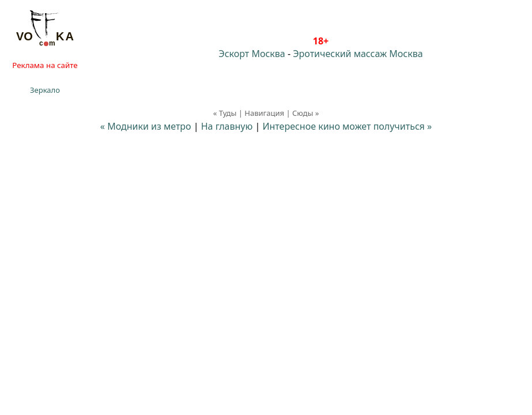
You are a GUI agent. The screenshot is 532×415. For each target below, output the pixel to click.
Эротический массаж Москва (358, 54)
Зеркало (45, 90)
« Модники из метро (146, 126)
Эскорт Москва (252, 54)
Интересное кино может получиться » (347, 126)
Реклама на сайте (45, 65)
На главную (227, 126)
